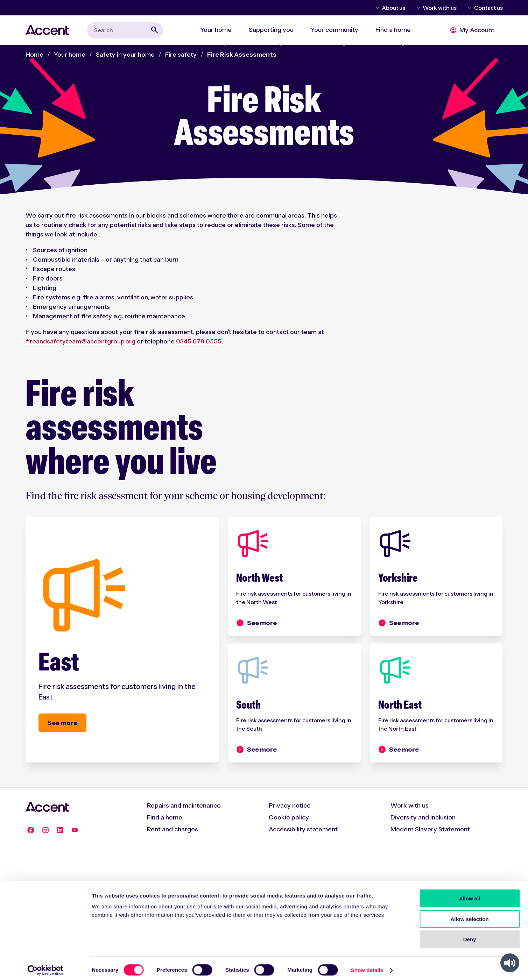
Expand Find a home (392, 41)
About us (393, 8)
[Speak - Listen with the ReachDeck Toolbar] (510, 963)
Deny (470, 935)
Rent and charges (173, 844)
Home (34, 58)
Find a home (165, 832)
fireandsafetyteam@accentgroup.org (80, 345)
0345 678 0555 (199, 345)
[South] (294, 715)
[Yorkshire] (437, 583)
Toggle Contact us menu (469, 8)
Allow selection (469, 915)
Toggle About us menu (376, 8)
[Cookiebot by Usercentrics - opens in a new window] (45, 966)
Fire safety (181, 58)
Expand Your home (201, 41)
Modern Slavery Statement (430, 844)
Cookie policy (289, 832)
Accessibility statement (303, 844)
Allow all (470, 894)
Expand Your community (329, 41)
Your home (70, 58)
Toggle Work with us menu (417, 8)
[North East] (437, 715)
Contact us (488, 8)
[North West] (294, 583)
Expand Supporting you (261, 41)
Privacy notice (290, 821)
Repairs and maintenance (184, 821)
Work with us (440, 8)
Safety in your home (125, 58)
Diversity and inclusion (423, 832)
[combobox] (125, 32)
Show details (367, 966)
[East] (122, 649)
